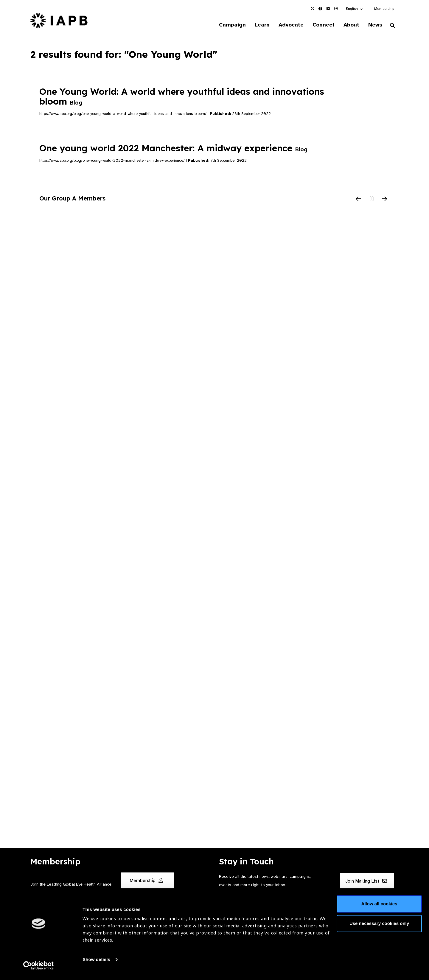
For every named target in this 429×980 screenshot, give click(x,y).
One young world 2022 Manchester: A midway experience (173, 149)
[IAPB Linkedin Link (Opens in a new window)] (328, 9)
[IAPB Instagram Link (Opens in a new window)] (336, 9)
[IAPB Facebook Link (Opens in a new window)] (320, 9)
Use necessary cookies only (379, 926)
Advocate (286, 25)
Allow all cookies (379, 907)
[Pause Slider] (372, 200)
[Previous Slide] (358, 200)
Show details (96, 962)
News (374, 25)
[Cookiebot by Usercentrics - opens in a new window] (39, 968)
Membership (384, 9)
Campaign (225, 25)
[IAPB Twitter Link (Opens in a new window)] (313, 9)
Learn (256, 25)
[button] (355, 9)
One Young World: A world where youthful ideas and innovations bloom (182, 97)
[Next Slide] (385, 200)
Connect (320, 25)
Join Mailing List (366, 881)
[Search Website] (392, 26)
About (349, 25)
